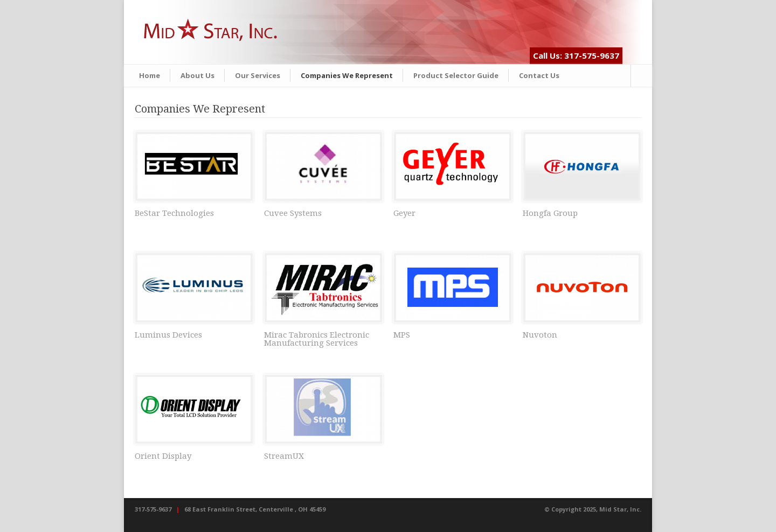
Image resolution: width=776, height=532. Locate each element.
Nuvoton (540, 335)
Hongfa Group (550, 213)
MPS (402, 335)
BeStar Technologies (174, 213)
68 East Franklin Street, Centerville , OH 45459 (255, 509)
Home (150, 75)
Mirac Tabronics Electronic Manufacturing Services (317, 339)
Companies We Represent (347, 75)
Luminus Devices (168, 335)
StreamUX (284, 456)
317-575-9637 (153, 509)
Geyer (404, 213)
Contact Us (539, 75)
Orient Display (163, 456)
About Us (198, 75)
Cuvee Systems (293, 213)
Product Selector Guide (456, 75)
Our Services (258, 75)
